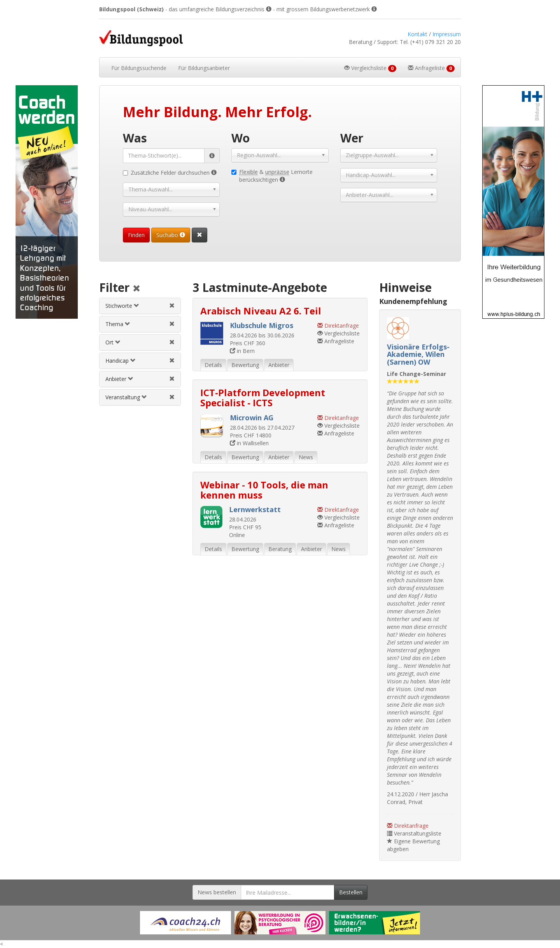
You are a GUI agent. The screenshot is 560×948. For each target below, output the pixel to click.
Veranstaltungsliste (414, 833)
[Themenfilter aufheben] (172, 324)
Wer (352, 138)
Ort (113, 342)
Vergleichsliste (339, 333)
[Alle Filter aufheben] (136, 289)
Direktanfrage (408, 826)
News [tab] (306, 457)
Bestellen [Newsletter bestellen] (351, 892)
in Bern (242, 351)
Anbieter (119, 379)
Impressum (447, 34)
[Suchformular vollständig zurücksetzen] (199, 235)
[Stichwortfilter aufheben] (172, 306)
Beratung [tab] (280, 549)
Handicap (121, 361)
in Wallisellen (249, 443)
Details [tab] (213, 365)
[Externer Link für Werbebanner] (185, 923)
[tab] (140, 306)
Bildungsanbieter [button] (204, 68)
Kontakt (417, 34)
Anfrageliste (336, 341)
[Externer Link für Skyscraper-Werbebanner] (47, 202)
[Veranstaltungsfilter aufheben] (172, 397)
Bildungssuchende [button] (139, 68)
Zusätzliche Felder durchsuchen (170, 173)
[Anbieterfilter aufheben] (172, 379)
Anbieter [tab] (279, 365)
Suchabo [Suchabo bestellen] (171, 235)
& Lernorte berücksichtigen (272, 176)
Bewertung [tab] (245, 365)
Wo (241, 138)
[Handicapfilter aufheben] (172, 361)
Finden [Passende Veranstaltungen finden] (136, 235)
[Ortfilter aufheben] (172, 342)
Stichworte (122, 306)
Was (135, 138)
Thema (118, 324)
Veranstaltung (126, 397)
